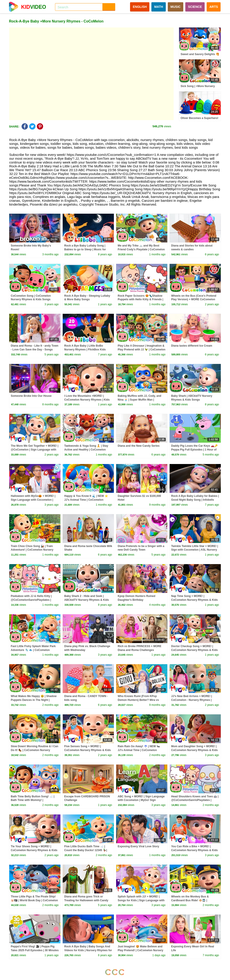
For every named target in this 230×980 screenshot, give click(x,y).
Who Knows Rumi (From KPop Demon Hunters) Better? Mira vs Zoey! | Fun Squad (138, 700)
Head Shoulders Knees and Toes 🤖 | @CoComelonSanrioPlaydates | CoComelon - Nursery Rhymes (195, 800)
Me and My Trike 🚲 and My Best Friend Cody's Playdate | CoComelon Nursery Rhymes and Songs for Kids (141, 249)
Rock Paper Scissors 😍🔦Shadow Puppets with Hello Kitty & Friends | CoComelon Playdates (140, 300)
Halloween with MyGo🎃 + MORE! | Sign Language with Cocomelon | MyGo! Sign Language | (33, 500)
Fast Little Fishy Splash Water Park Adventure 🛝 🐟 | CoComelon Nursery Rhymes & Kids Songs (33, 650)
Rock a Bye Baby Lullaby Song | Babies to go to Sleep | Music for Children (85, 249)
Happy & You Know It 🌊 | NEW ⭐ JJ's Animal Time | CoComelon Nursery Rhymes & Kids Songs (86, 500)
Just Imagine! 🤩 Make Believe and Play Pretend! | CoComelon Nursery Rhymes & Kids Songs (140, 950)
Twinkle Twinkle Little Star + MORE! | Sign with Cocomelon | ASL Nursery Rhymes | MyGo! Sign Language (195, 550)
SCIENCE (195, 7)
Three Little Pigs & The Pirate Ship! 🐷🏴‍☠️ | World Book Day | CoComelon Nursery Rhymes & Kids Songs (34, 900)
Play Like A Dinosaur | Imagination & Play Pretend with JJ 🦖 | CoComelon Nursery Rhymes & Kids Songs (142, 350)
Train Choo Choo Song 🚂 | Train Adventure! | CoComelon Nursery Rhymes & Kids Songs (32, 550)
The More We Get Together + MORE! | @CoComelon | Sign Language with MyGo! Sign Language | (35, 450)
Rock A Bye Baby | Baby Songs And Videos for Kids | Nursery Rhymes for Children (88, 950)
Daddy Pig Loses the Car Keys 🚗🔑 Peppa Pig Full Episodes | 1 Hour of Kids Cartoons (194, 450)
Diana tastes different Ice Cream (192, 346)
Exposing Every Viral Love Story (138, 846)
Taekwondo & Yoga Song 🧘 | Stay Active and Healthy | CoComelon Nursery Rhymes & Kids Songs (86, 450)
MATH (158, 7)
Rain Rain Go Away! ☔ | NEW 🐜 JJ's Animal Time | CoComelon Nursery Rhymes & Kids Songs (139, 750)
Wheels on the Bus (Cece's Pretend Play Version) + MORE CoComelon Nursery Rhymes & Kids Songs (194, 300)
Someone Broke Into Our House (31, 396)
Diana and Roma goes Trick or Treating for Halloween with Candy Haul (86, 900)
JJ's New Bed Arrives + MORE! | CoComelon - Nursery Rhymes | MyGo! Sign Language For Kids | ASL (195, 700)
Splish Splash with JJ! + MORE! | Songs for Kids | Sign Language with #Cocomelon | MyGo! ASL (141, 900)
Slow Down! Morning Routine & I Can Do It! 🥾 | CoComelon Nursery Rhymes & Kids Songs (34, 750)
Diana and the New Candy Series (139, 446)
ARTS (214, 7)
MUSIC (176, 7)
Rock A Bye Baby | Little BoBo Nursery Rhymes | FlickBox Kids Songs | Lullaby (85, 350)
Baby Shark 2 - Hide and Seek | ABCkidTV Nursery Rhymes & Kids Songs (87, 600)
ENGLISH (140, 7)
